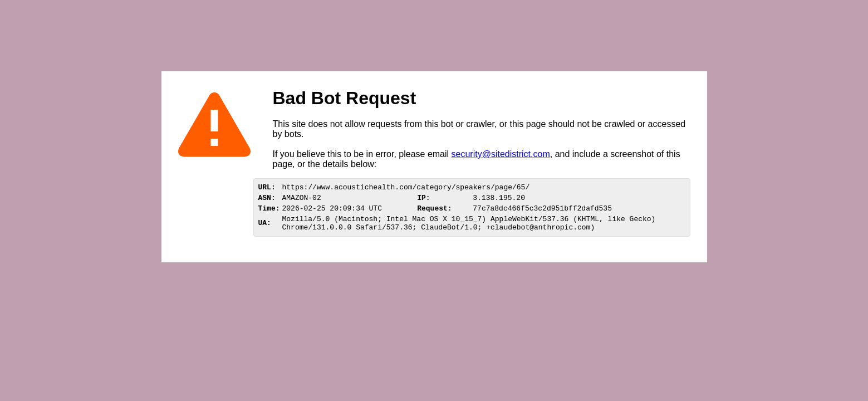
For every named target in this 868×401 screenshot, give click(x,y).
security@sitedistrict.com (501, 154)
